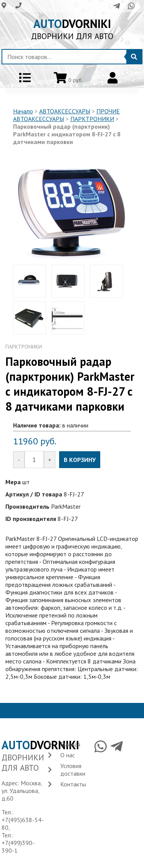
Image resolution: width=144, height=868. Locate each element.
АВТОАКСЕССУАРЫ (65, 111)
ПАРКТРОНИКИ (92, 119)
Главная (70, 744)
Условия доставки (73, 770)
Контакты (73, 784)
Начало (23, 111)
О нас (68, 755)
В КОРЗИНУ (80, 460)
